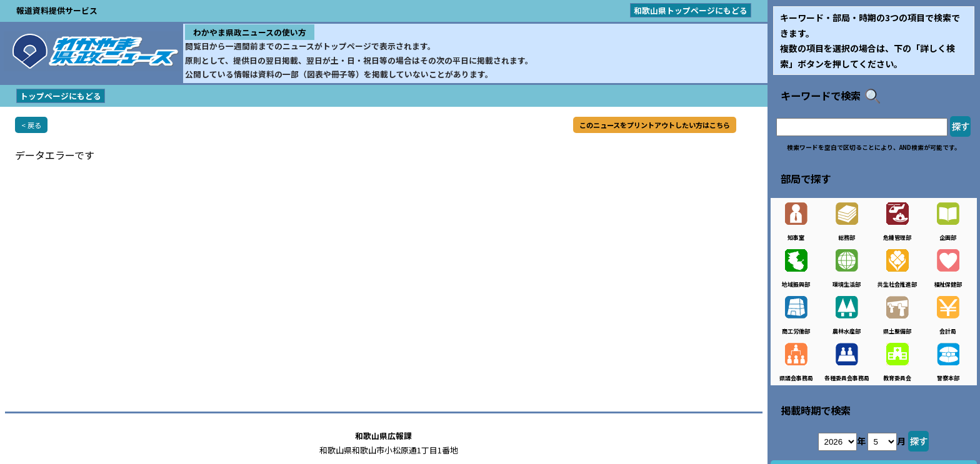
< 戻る (31, 125)
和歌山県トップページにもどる (691, 10)
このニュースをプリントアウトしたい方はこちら (655, 125)
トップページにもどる (61, 96)
